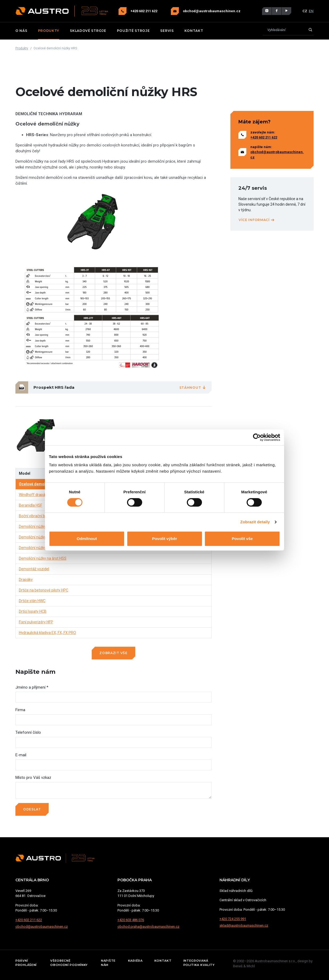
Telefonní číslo (28, 732)
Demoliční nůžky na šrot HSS (43, 558)
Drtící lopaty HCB (33, 611)
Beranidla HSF (31, 505)
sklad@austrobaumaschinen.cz (244, 925)
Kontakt (194, 31)
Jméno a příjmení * (32, 687)
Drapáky (26, 580)
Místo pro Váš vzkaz (33, 778)
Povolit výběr (164, 539)
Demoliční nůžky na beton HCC (44, 537)
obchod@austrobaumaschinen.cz (212, 11)
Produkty (49, 31)
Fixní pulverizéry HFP (36, 622)
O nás (21, 31)
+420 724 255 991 (233, 919)
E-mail (21, 755)
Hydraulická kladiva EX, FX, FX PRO (47, 633)
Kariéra (135, 961)
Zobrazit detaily (255, 522)
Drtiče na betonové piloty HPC (44, 590)
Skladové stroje (88, 31)
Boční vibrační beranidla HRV (43, 516)
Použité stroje (133, 31)
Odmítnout (87, 539)
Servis (167, 31)
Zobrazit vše (113, 653)
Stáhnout (193, 388)
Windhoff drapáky (34, 495)
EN (311, 11)
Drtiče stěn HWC (32, 601)
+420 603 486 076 (131, 920)
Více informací (257, 220)
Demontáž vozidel (34, 569)
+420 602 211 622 (144, 11)
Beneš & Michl (244, 966)
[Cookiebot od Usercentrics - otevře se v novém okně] (257, 437)
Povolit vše (242, 539)
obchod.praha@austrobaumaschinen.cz (148, 927)
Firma (20, 710)
